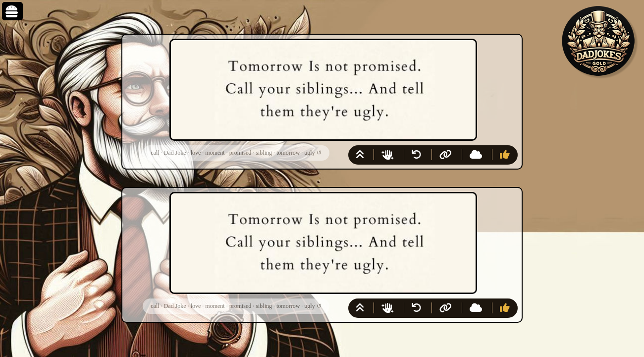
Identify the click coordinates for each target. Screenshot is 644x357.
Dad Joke (175, 153)
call (155, 153)
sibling (264, 153)
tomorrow (288, 153)
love (196, 153)
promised (241, 153)
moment (215, 153)
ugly (309, 153)
